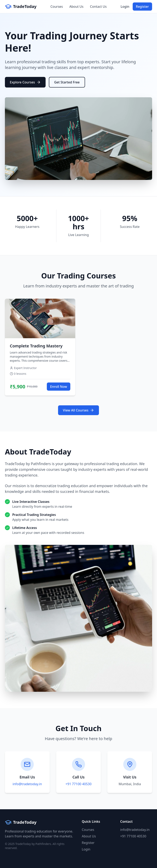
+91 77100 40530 (78, 784)
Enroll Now (59, 387)
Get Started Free (67, 82)
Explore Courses (25, 82)
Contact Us (98, 7)
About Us (76, 7)
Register (142, 7)
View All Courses (79, 410)
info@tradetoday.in (27, 784)
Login (125, 7)
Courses (57, 7)
